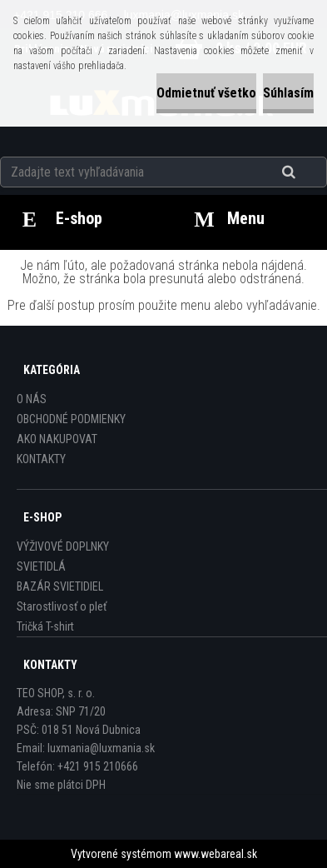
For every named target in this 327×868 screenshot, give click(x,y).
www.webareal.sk (216, 854)
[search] (309, 172)
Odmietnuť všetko (206, 93)
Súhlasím (288, 93)
